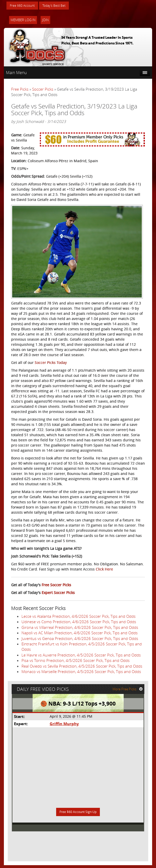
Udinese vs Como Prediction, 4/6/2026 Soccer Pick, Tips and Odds (79, 622)
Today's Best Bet (60, 6)
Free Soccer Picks (56, 586)
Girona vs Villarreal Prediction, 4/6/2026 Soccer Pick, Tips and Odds (80, 628)
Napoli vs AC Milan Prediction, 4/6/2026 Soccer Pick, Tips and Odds (80, 634)
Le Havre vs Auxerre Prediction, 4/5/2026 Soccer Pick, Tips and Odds (81, 656)
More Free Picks (129, 691)
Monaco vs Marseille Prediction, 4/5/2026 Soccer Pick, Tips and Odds (81, 672)
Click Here (104, 570)
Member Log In (23, 21)
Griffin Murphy (64, 726)
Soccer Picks (43, 90)
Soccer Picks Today (51, 363)
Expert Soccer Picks (58, 593)
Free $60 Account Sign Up (78, 815)
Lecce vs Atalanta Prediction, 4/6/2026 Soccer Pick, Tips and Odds (79, 617)
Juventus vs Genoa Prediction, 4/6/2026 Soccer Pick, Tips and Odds (80, 639)
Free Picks (20, 90)
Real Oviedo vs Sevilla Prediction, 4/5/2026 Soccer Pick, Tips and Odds (82, 667)
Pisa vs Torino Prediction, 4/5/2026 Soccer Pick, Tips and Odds (76, 661)
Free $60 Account (24, 6)
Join (45, 21)
